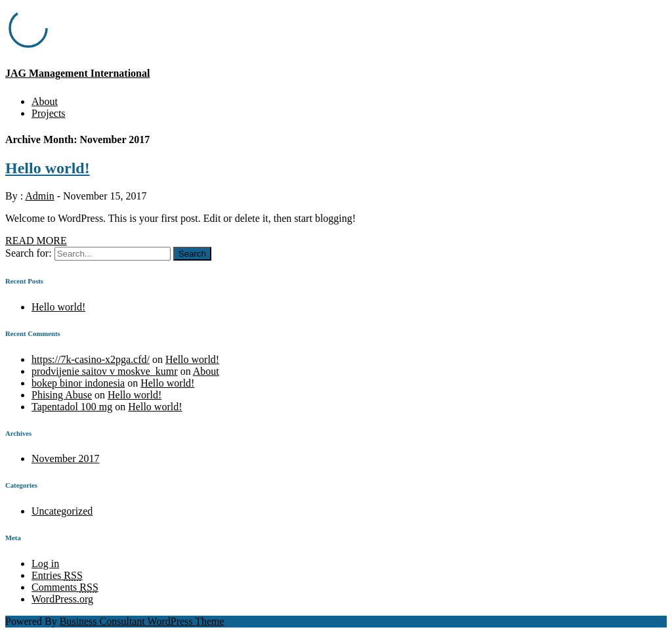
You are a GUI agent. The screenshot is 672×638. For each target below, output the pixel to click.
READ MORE (36, 241)
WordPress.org (62, 599)
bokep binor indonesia (78, 383)
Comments (65, 587)
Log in (45, 564)
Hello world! (48, 168)
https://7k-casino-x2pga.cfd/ (91, 359)
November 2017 (66, 458)
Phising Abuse (62, 395)
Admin (39, 196)
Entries (57, 575)
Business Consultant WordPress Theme (142, 621)
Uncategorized (62, 511)
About (45, 101)
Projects (49, 113)
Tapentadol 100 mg (72, 407)
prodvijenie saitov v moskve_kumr (105, 371)
